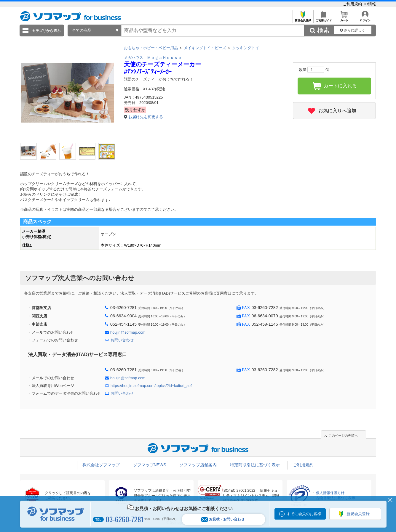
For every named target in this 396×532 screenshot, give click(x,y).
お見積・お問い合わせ (223, 519)
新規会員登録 (303, 19)
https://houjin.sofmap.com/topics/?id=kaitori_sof (151, 386)
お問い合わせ (122, 340)
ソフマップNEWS (150, 465)
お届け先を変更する (146, 117)
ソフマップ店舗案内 (198, 465)
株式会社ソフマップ (101, 465)
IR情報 (370, 4)
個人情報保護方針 (330, 493)
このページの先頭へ (343, 435)
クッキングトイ (246, 48)
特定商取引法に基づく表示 (255, 465)
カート (344, 19)
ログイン (365, 19)
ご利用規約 (353, 4)
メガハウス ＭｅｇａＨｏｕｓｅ (153, 58)
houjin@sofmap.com (128, 332)
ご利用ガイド (324, 19)
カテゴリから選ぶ (46, 31)
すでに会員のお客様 (304, 514)
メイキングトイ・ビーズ (205, 48)
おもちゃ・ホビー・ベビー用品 (151, 48)
